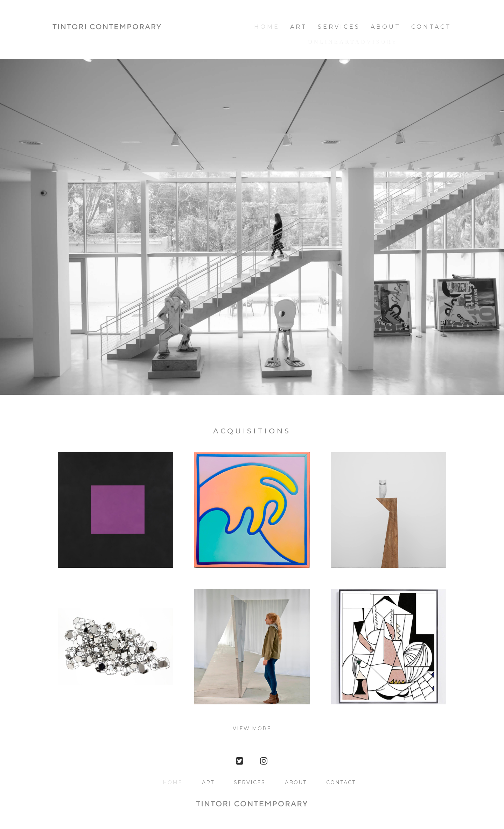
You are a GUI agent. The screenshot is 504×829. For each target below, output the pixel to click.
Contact (431, 27)
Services (339, 27)
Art (299, 27)
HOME (267, 27)
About (386, 27)
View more (252, 729)
